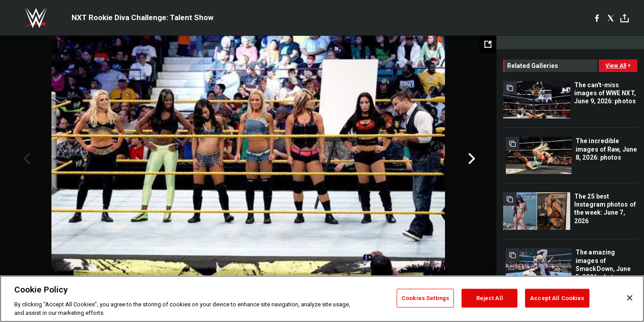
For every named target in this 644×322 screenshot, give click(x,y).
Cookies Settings (425, 298)
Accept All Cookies (557, 298)
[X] (611, 18)
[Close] (630, 298)
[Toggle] (625, 18)
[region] (322, 299)
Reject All (490, 298)
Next (471, 159)
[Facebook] (597, 18)
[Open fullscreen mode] (488, 44)
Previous (26, 159)
